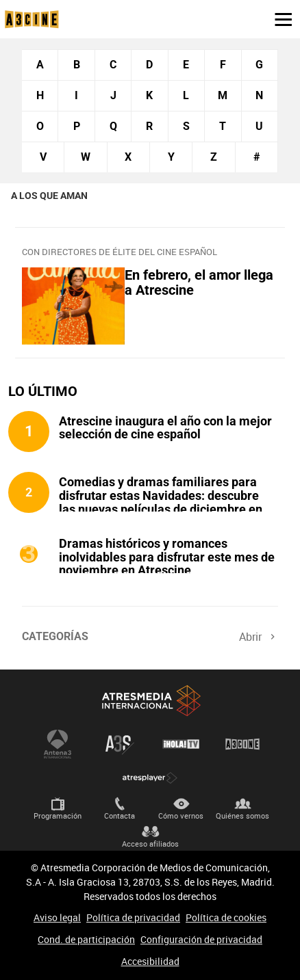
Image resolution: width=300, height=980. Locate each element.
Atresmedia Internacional (150, 701)
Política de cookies (226, 917)
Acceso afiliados (150, 844)
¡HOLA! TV (181, 744)
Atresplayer (150, 778)
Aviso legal (57, 917)
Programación (58, 816)
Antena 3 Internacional (58, 744)
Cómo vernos (181, 816)
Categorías (55, 636)
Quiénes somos (242, 816)
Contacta (120, 816)
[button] (278, 18)
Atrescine (242, 744)
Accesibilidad (150, 961)
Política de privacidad (133, 917)
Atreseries (119, 744)
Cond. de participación (86, 939)
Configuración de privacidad (201, 939)
